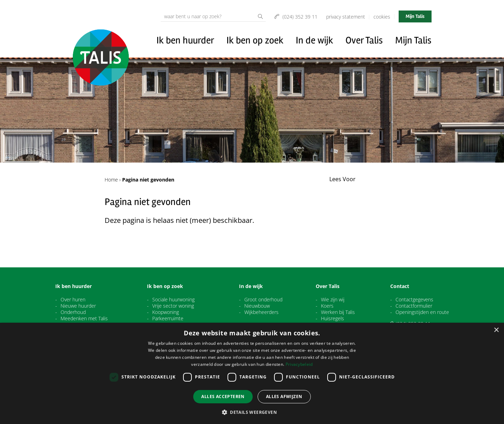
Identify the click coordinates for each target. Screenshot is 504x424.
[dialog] (252, 373)
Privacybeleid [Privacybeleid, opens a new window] (299, 364)
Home (111, 180)
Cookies (382, 17)
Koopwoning (166, 312)
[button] (252, 412)
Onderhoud (73, 312)
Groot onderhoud (263, 300)
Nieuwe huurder (78, 306)
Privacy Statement (346, 17)
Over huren (73, 300)
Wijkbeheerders (261, 312)
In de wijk (314, 40)
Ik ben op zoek (255, 40)
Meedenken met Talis (84, 319)
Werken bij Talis (338, 312)
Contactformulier (414, 306)
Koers (327, 306)
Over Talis (364, 40)
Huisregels (332, 319)
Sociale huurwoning (173, 300)
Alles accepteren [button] (223, 396)
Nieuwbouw (257, 306)
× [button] (496, 330)
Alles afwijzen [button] (284, 396)
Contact (400, 286)
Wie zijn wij (333, 300)
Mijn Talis (415, 16)
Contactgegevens (414, 300)
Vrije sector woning (173, 306)
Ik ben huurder (185, 40)
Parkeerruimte (168, 319)
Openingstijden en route (422, 312)
